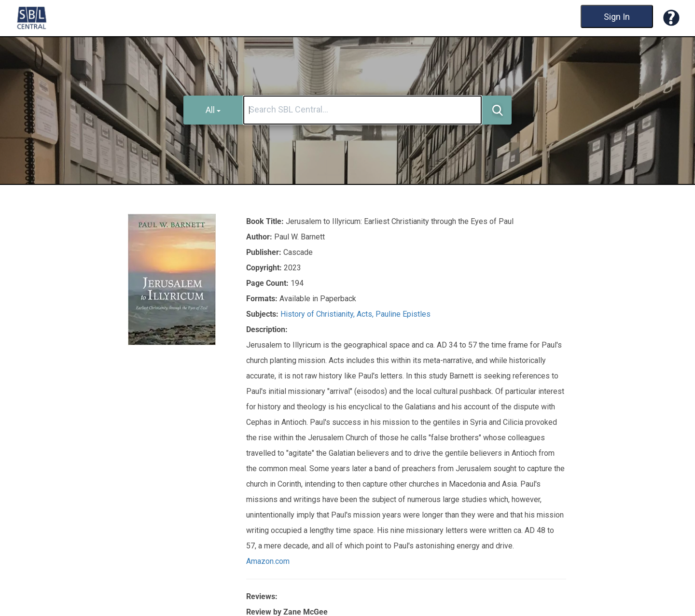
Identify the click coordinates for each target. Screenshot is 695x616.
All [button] (213, 110)
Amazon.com (268, 561)
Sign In (617, 17)
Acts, (366, 314)
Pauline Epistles (403, 314)
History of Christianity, (319, 314)
